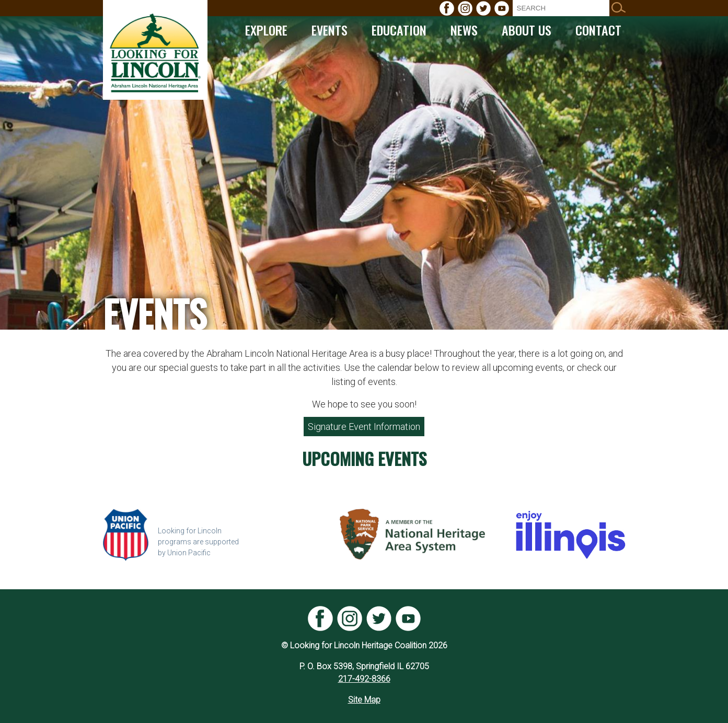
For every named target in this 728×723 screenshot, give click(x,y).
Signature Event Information (364, 427)
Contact (598, 30)
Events (330, 30)
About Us (527, 30)
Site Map (364, 700)
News (464, 30)
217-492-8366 (364, 679)
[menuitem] (447, 8)
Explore (266, 30)
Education (399, 30)
